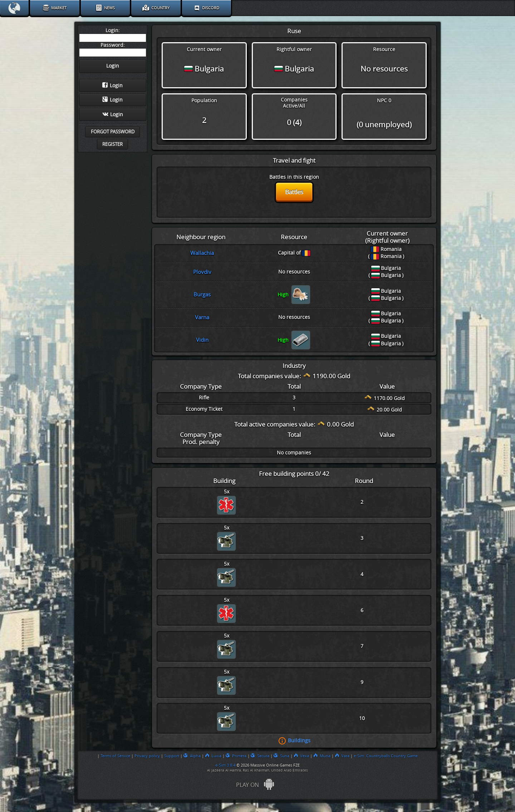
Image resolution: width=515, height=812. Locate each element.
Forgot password (113, 132)
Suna (281, 756)
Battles (294, 192)
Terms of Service (115, 756)
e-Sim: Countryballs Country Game (386, 756)
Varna (202, 318)
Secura (260, 756)
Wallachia (202, 253)
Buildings (299, 741)
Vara (342, 756)
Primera (236, 756)
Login (112, 85)
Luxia (213, 756)
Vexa (301, 756)
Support (172, 756)
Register (112, 144)
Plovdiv (202, 272)
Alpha (192, 756)
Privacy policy (147, 756)
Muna (322, 756)
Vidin (202, 340)
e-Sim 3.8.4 (225, 765)
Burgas (202, 295)
